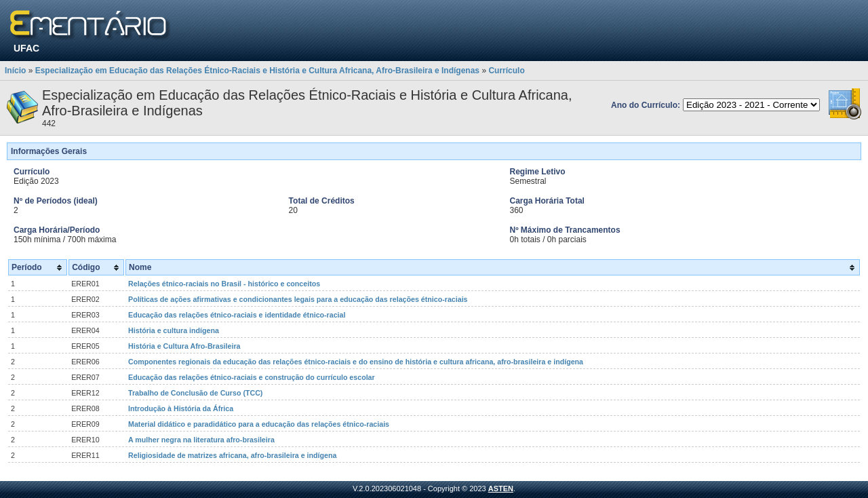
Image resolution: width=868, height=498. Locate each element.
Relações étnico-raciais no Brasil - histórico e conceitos (224, 284)
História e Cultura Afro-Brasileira (184, 346)
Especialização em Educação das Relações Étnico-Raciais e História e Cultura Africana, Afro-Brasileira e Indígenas (257, 71)
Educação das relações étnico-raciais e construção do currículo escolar (252, 377)
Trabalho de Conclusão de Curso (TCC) (195, 393)
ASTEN (501, 489)
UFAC (26, 48)
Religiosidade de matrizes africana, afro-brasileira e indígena (232, 455)
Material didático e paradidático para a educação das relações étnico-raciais (259, 424)
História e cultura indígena (174, 330)
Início (15, 71)
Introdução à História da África (181, 408)
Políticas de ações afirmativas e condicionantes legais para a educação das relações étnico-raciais (298, 299)
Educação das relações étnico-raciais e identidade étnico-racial (237, 315)
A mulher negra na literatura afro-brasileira (201, 440)
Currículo (506, 71)
